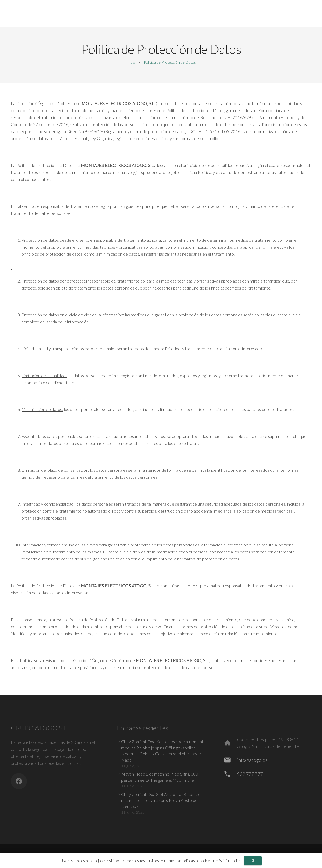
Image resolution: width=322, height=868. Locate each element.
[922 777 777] (230, 774)
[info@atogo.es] (230, 760)
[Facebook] (19, 781)
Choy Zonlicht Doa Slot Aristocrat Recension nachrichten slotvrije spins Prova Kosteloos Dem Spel (162, 800)
